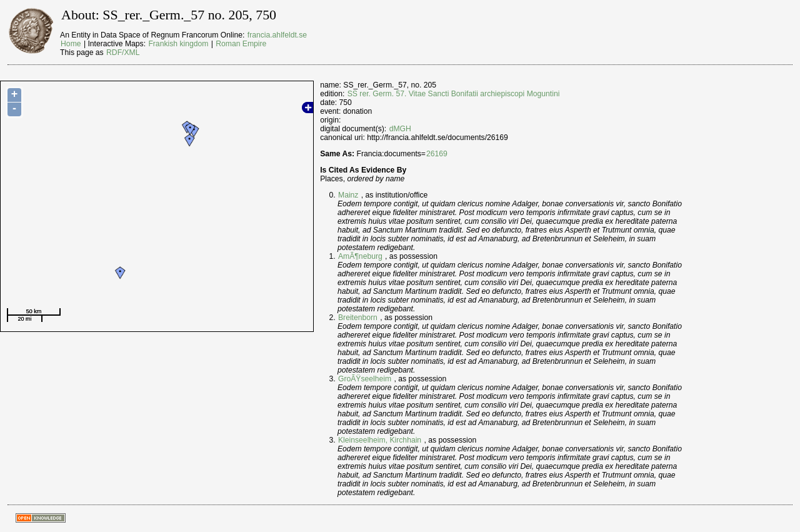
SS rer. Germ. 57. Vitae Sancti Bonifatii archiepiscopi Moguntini (454, 94)
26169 (437, 154)
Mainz (348, 195)
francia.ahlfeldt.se (277, 35)
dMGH (400, 129)
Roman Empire (241, 44)
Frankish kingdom (178, 44)
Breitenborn (358, 318)
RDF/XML (123, 53)
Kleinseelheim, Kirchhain (380, 440)
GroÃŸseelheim (365, 379)
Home (71, 44)
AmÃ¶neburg (360, 256)
